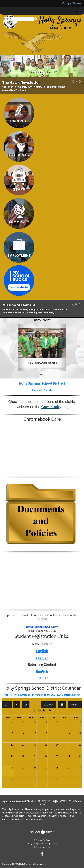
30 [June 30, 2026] (35, 722)
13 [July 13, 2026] (23, 745)
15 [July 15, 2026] (46, 745)
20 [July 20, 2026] (23, 756)
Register (77, 3)
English (42, 651)
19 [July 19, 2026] (12, 756)
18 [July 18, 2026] (80, 745)
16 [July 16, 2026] (57, 745)
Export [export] (49, 705)
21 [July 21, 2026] (35, 756)
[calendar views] (75, 705)
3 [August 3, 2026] (24, 779)
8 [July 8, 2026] (46, 733)
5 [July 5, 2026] (13, 733)
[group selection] (7, 705)
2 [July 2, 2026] (58, 722)
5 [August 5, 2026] (46, 779)
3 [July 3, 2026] (69, 722)
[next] (26, 705)
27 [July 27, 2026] (23, 768)
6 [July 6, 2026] (24, 733)
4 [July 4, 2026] (80, 722)
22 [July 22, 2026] (46, 756)
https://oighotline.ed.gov (42, 627)
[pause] (42, 75)
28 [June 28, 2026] (12, 722)
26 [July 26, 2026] (12, 768)
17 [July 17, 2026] (69, 745)
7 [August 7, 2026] (69, 779)
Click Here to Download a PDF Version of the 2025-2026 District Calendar (42, 695)
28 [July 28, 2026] (35, 768)
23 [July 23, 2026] (57, 756)
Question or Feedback (15, 801)
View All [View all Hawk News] (42, 375)
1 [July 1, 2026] (46, 722)
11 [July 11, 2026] (80, 733)
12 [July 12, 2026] (12, 745)
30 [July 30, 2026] (57, 768)
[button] (6, 66)
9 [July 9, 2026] (58, 733)
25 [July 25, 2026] (80, 756)
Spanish (42, 658)
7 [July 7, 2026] (35, 733)
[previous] (17, 705)
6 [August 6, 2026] (58, 779)
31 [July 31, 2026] (69, 768)
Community (51, 407)
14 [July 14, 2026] (35, 745)
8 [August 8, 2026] (80, 779)
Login (66, 3)
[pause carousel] (76, 82)
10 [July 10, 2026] (69, 733)
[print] (62, 705)
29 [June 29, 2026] (23, 722)
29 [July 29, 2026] (46, 768)
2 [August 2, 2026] (13, 779)
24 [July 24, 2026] (69, 756)
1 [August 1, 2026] (80, 768)
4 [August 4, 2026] (35, 779)
